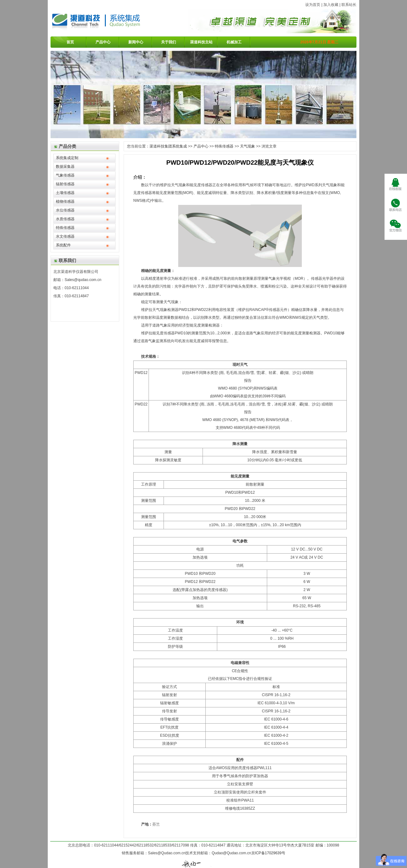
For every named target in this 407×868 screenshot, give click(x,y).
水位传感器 (65, 210)
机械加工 (234, 42)
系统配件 (63, 245)
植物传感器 (65, 201)
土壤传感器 (65, 193)
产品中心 (103, 42)
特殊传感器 (65, 228)
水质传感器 (65, 219)
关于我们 (169, 42)
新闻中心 (136, 42)
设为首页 (313, 5)
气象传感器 (65, 175)
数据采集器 (65, 167)
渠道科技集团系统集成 (168, 146)
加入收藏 (331, 5)
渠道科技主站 (201, 42)
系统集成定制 (67, 158)
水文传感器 (65, 236)
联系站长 (349, 5)
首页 (70, 42)
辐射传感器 (65, 184)
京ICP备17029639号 (268, 853)
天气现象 (248, 146)
